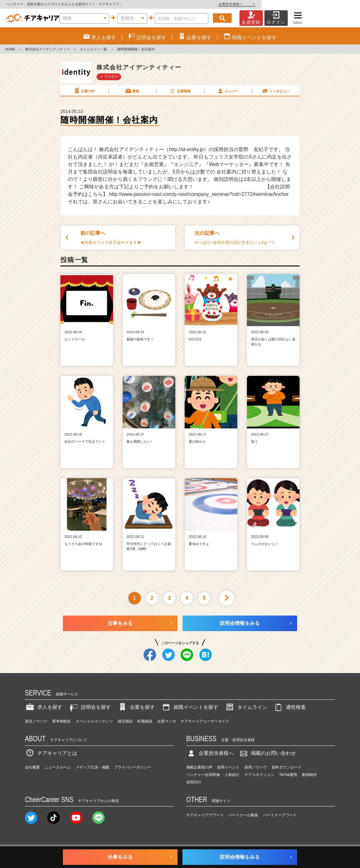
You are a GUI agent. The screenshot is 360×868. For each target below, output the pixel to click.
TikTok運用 (288, 775)
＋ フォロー (109, 76)
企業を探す (136, 707)
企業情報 (180, 91)
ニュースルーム (58, 767)
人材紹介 (232, 775)
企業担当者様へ (335, 4)
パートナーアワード (280, 815)
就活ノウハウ (36, 721)
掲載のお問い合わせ (267, 753)
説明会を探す (90, 707)
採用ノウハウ (256, 767)
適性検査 (290, 707)
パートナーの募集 (243, 815)
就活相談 (125, 721)
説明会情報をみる (240, 623)
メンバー (228, 91)
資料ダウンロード (287, 767)
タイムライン (246, 707)
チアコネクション (259, 775)
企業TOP (84, 91)
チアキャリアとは (51, 753)
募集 (132, 91)
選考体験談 (61, 721)
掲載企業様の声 (199, 767)
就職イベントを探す (190, 707)
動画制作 (310, 775)
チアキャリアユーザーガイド (205, 721)
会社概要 (32, 767)
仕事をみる (120, 623)
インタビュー (276, 91)
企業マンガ (167, 721)
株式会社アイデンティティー (47, 49)
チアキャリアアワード (205, 815)
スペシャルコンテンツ (94, 721)
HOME (10, 49)
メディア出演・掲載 (92, 767)
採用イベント (228, 767)
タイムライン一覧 (93, 49)
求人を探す (44, 707)
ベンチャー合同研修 (203, 775)
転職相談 (145, 721)
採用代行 (194, 782)
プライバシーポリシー (133, 767)
